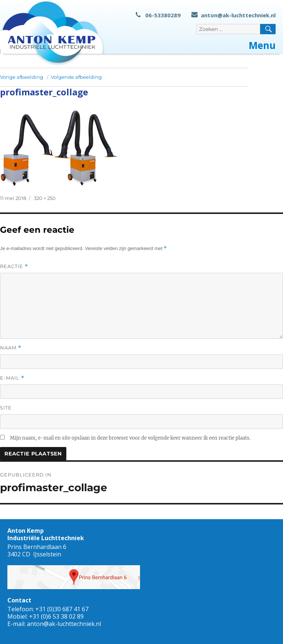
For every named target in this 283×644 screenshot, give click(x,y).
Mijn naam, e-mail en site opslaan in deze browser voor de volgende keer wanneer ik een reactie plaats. (130, 438)
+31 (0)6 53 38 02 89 (56, 616)
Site (6, 408)
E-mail (12, 378)
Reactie (14, 266)
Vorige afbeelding (22, 77)
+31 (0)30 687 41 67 (62, 609)
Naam (11, 348)
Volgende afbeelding (76, 77)
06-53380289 (158, 15)
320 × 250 (45, 198)
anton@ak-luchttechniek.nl (233, 15)
